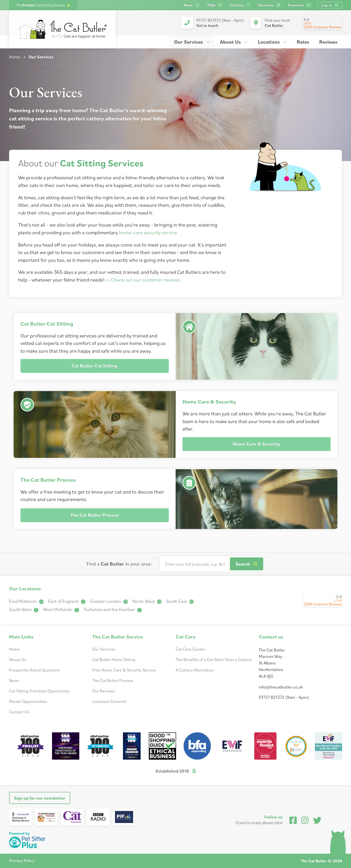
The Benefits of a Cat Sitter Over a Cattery (214, 659)
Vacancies (269, 5)
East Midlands (26, 601)
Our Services (192, 42)
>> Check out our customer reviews (142, 280)
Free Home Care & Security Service (124, 670)
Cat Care (240, 5)
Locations (272, 42)
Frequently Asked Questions (35, 670)
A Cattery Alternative (195, 670)
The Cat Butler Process (95, 515)
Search (247, 564)
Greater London (109, 601)
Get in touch (207, 25)
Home (15, 57)
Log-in (330, 5)
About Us (234, 42)
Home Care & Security (256, 444)
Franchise (300, 5)
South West (24, 609)
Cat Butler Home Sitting (114, 659)
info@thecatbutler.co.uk (281, 687)
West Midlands (61, 609)
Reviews (328, 42)
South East (180, 601)
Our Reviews (104, 691)
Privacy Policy (22, 860)
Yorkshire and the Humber (113, 609)
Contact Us (19, 712)
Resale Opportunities (28, 701)
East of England (67, 601)
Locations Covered (109, 701)
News (192, 5)
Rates (303, 42)
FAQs (215, 5)
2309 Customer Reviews (323, 27)
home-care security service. (149, 232)
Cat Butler (274, 25)
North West (147, 601)
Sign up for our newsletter (40, 798)
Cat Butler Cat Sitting (95, 366)
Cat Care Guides (190, 649)
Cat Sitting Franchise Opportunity (39, 691)
